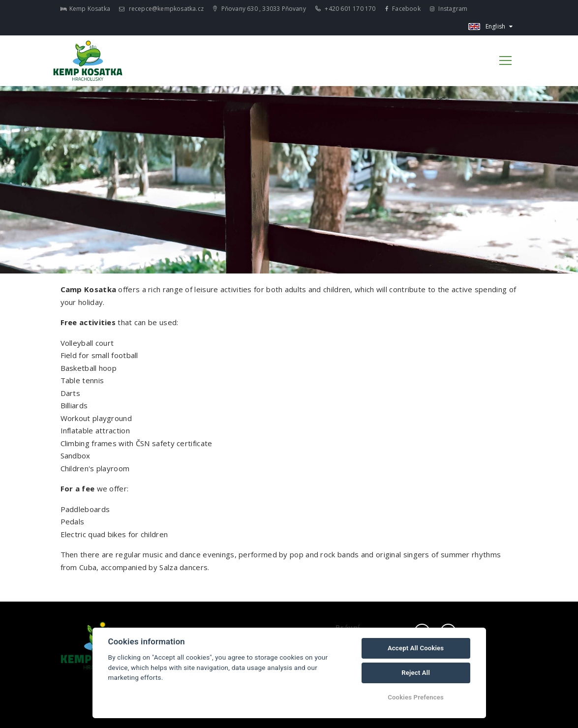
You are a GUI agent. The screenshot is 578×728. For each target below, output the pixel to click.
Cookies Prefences (416, 697)
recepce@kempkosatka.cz (161, 9)
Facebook (403, 9)
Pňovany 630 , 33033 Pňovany (259, 9)
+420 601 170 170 (346, 9)
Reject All (416, 673)
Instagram (449, 9)
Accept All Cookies (416, 648)
